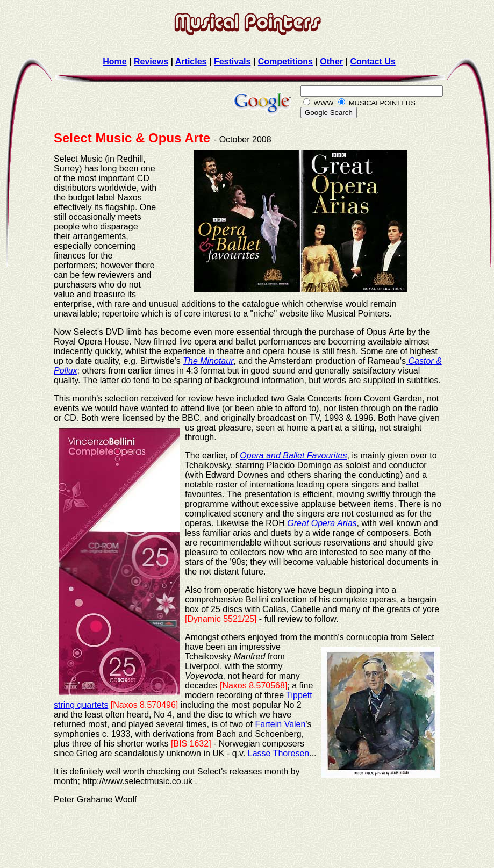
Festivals (232, 62)
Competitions (285, 62)
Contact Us (373, 62)
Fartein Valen (280, 724)
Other (331, 62)
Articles (191, 62)
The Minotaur (208, 361)
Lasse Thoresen (278, 753)
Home (114, 62)
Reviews (151, 62)
